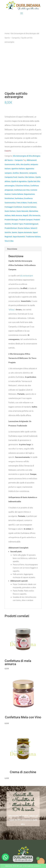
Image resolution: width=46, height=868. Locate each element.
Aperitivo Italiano (18, 169)
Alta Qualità (25, 164)
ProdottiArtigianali (31, 224)
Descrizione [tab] (12, 249)
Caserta (21, 177)
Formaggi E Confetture (13, 207)
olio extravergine (26, 276)
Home (7, 34)
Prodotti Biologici (11, 220)
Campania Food (11, 177)
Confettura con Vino (22, 190)
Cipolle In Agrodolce (19, 181)
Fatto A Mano (22, 203)
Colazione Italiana (22, 186)
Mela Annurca (17, 215)
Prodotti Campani (26, 220)
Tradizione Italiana (33, 237)
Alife (18, 164)
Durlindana (19, 198)
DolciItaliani (9, 198)
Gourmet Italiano (30, 207)
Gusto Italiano (10, 211)
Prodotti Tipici (17, 224)
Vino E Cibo (9, 241)
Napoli (26, 215)
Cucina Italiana (17, 194)
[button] (5, 857)
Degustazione (29, 194)
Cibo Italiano (30, 177)
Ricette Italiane (24, 228)
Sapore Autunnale (25, 232)
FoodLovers (32, 203)
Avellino (16, 173)
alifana (12, 310)
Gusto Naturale (22, 211)
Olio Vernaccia (35, 215)
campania (33, 173)
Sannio (14, 232)
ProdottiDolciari (11, 228)
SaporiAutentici (19, 237)
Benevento (24, 173)
